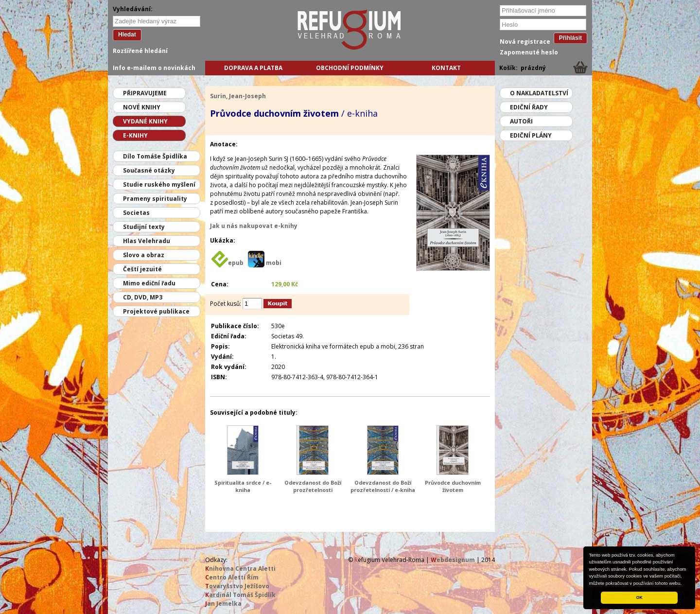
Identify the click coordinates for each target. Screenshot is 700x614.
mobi (274, 263)
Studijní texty (144, 227)
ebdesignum (453, 560)
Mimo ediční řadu (149, 283)
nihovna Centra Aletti (240, 569)
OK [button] (639, 597)
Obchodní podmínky (350, 68)
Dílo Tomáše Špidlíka (155, 156)
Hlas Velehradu (147, 241)
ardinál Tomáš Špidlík (240, 595)
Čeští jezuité (142, 269)
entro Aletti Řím (232, 577)
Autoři (521, 121)
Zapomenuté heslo (529, 52)
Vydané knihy (145, 121)
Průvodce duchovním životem (453, 486)
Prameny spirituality (155, 199)
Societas (136, 213)
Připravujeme (145, 93)
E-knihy (135, 135)
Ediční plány (531, 135)
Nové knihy (142, 107)
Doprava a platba (253, 68)
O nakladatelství (539, 93)
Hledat (127, 35)
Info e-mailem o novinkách (154, 68)
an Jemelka (223, 604)
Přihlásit (570, 38)
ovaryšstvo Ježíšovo (237, 586)
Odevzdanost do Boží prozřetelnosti (313, 486)
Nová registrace (525, 42)
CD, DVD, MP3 (143, 297)
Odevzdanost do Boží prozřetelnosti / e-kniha (383, 486)
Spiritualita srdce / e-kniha (243, 486)
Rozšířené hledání (140, 51)
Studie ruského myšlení (159, 184)
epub (236, 263)
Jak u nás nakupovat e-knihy (254, 226)
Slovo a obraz (144, 255)
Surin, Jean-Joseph (238, 96)
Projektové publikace (156, 311)
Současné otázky (149, 170)
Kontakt (446, 68)
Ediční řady (529, 107)
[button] (684, 584)
